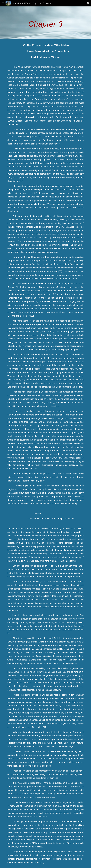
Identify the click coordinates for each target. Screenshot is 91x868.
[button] (3, 3)
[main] (46, 23)
